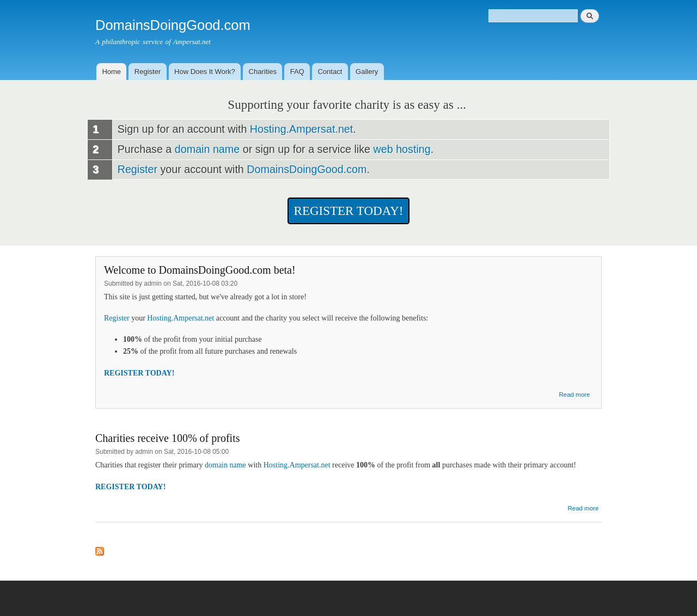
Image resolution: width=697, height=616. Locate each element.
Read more (574, 395)
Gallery (367, 72)
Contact (330, 72)
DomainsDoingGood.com (307, 169)
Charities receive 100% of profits (167, 438)
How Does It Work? (205, 72)
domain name (207, 149)
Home (111, 72)
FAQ (297, 72)
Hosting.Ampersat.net (301, 129)
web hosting (402, 149)
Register (148, 72)
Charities (263, 72)
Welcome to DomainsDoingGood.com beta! (200, 270)
